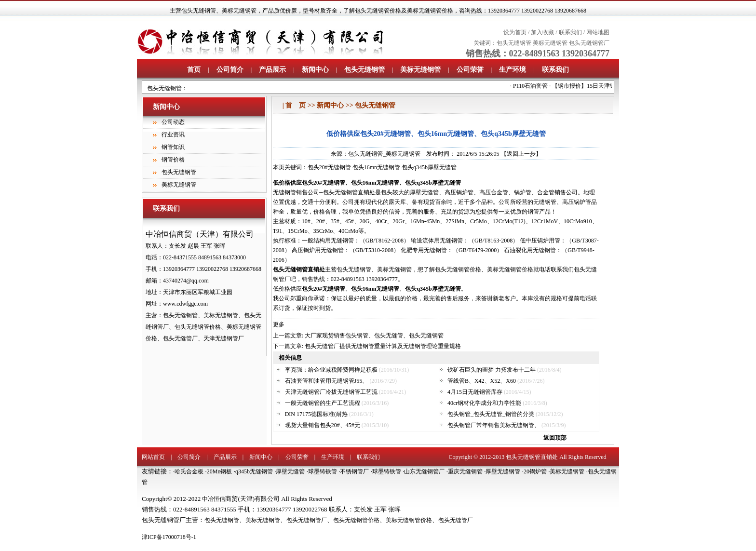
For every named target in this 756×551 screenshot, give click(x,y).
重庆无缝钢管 (465, 471)
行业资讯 (173, 134)
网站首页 (153, 457)
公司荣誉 (470, 70)
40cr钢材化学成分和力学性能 (484, 403)
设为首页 (515, 32)
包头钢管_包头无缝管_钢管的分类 (491, 414)
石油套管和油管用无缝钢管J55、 (327, 381)
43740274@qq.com (186, 281)
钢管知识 (173, 147)
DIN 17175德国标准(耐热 (316, 414)
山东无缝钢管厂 (424, 471)
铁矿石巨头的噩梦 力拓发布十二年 (492, 370)
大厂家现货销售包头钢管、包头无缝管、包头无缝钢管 (374, 336)
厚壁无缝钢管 (503, 471)
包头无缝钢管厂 (589, 43)
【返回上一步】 (521, 154)
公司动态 (173, 122)
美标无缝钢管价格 (409, 520)
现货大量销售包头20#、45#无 (323, 425)
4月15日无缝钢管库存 (475, 392)
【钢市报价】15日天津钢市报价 (595, 86)
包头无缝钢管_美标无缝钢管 (384, 154)
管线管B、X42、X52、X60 (482, 381)
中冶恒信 (214, 499)
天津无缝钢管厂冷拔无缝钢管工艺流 (331, 392)
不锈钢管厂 (354, 471)
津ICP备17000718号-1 (169, 537)
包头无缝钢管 (199, 11)
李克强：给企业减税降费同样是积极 (331, 370)
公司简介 (230, 70)
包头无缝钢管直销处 (532, 457)
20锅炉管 (535, 471)
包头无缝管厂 (456, 520)
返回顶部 (555, 438)
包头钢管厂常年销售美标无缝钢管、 (494, 425)
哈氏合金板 (189, 471)
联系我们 (570, 32)
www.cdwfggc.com (185, 304)
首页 (194, 70)
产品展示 (272, 70)
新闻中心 (315, 70)
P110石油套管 (533, 86)
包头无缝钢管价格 (356, 520)
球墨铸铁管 (323, 471)
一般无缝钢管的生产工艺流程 (323, 403)
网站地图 (598, 32)
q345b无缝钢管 (254, 471)
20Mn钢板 (220, 471)
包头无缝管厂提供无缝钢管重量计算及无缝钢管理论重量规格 (383, 346)
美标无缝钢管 (239, 11)
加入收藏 (542, 32)
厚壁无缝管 (290, 471)
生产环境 (513, 70)
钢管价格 (173, 160)
